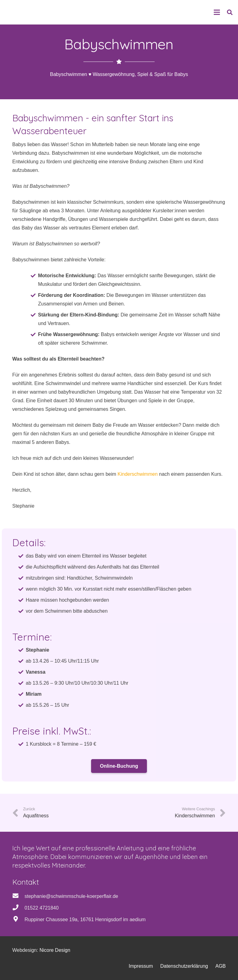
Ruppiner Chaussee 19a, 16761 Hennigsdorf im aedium (85, 919)
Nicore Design (55, 950)
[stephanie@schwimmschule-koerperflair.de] (18, 896)
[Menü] (217, 12)
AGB (221, 966)
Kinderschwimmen (138, 474)
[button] (230, 12)
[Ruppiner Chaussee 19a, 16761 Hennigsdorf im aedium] (18, 920)
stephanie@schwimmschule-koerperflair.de (71, 896)
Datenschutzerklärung (184, 966)
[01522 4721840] (18, 908)
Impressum (141, 966)
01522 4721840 (42, 908)
